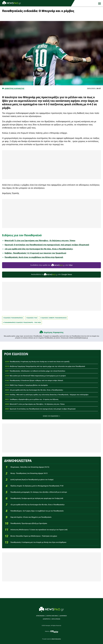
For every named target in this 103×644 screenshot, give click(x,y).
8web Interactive (56, 639)
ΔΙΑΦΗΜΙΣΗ (63, 616)
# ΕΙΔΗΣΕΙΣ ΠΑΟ (32, 318)
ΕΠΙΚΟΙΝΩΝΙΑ (40, 616)
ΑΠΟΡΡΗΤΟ (46, 619)
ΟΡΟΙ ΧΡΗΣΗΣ (56, 619)
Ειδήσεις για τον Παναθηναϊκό (22, 235)
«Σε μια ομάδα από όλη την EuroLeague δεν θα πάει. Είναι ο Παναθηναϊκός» (39, 249)
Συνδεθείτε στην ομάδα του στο (51, 265)
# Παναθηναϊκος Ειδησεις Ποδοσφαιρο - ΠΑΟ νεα (22, 322)
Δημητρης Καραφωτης (14, 88)
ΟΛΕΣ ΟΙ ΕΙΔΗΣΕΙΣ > (52, 416)
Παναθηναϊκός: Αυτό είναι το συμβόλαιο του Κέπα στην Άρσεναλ (34, 257)
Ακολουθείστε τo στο (52, 275)
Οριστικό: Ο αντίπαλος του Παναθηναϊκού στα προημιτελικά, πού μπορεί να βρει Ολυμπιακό (47, 245)
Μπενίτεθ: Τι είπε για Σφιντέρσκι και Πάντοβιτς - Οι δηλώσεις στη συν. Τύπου (40, 241)
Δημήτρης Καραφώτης (54, 332)
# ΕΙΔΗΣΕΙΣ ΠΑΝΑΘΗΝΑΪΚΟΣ (13, 318)
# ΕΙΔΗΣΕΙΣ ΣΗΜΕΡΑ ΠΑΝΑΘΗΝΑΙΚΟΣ (54, 318)
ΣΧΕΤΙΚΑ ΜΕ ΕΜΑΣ (52, 616)
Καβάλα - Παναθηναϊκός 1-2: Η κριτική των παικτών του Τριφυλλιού (35, 253)
